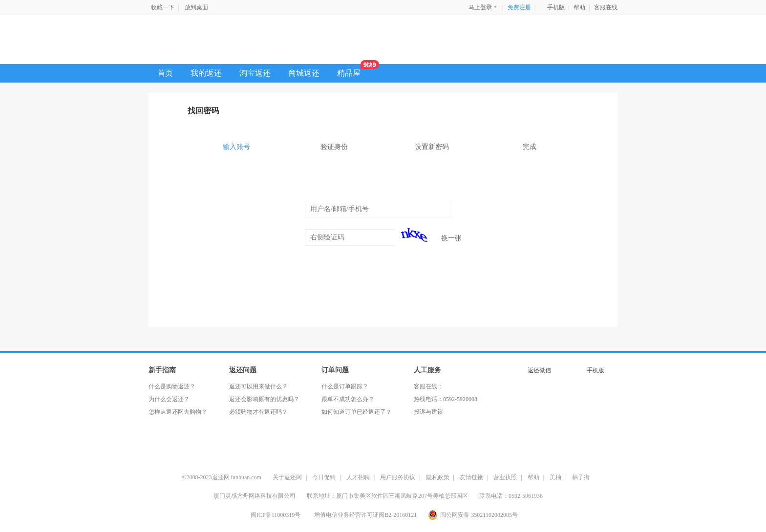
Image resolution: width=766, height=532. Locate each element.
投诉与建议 (428, 412)
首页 (165, 73)
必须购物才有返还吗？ (258, 412)
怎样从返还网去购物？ (178, 412)
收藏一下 (163, 7)
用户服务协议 (398, 477)
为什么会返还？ (169, 399)
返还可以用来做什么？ (258, 386)
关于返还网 (287, 477)
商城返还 (304, 73)
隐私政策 (438, 477)
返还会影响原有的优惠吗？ (264, 399)
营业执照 (505, 477)
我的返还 (206, 73)
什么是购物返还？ (172, 386)
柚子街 (581, 477)
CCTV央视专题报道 (289, 452)
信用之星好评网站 (368, 452)
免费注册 (519, 7)
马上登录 (483, 7)
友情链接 (471, 477)
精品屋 (353, 71)
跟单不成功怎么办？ (348, 399)
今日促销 (324, 477)
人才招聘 (358, 477)
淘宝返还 (255, 73)
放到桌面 (196, 7)
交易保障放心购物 (506, 452)
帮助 (579, 7)
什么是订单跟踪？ (345, 386)
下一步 (383, 266)
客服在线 (606, 7)
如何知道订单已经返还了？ (357, 412)
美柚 (555, 477)
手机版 (556, 7)
